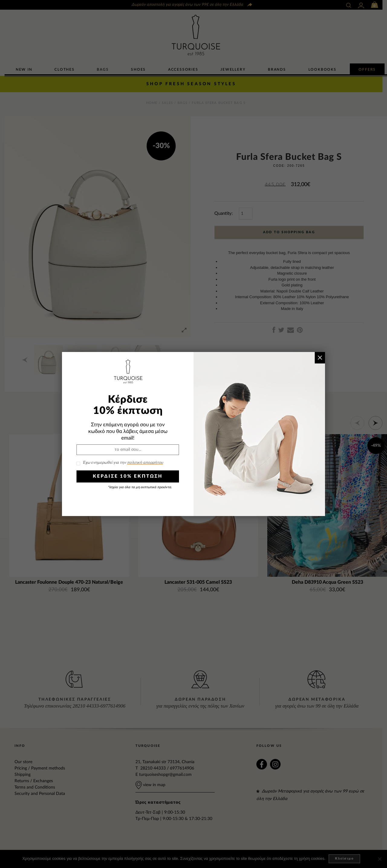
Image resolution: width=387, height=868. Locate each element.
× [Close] (320, 358)
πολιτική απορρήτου (145, 463)
